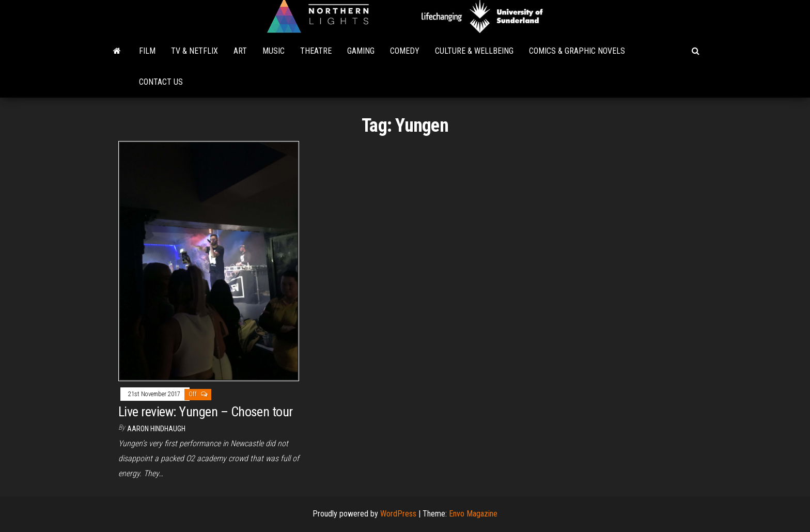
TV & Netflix (194, 51)
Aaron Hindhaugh (156, 429)
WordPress (398, 514)
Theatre (316, 51)
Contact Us (161, 82)
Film (147, 51)
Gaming (361, 51)
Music (274, 51)
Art (240, 51)
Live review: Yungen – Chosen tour (206, 412)
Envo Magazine (473, 514)
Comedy (405, 51)
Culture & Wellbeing (474, 51)
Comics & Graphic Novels (577, 51)
